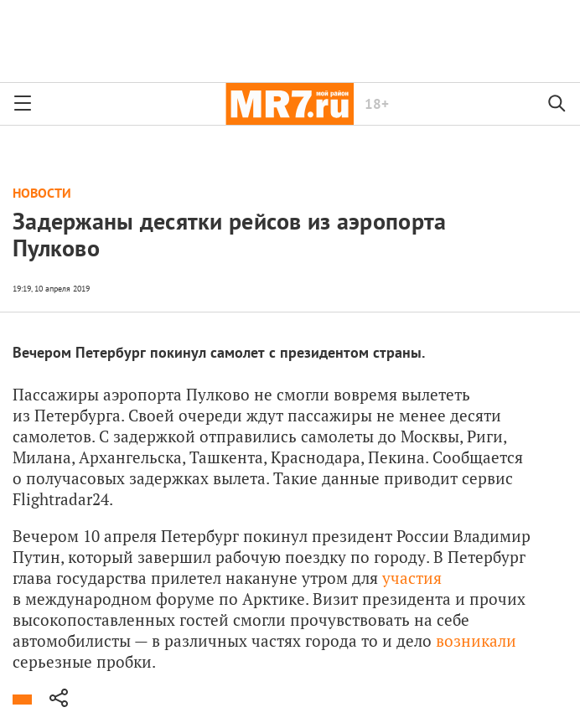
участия (412, 578)
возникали (476, 640)
